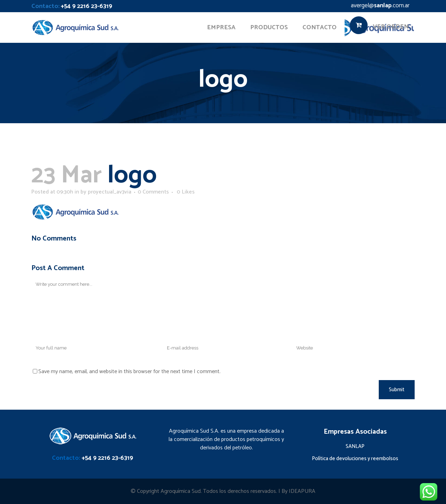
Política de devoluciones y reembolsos (355, 459)
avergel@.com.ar (380, 6)
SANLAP (355, 446)
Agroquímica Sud (181, 491)
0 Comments (153, 192)
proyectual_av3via (110, 192)
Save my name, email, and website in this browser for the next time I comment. (129, 372)
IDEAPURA (302, 491)
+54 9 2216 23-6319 (86, 6)
